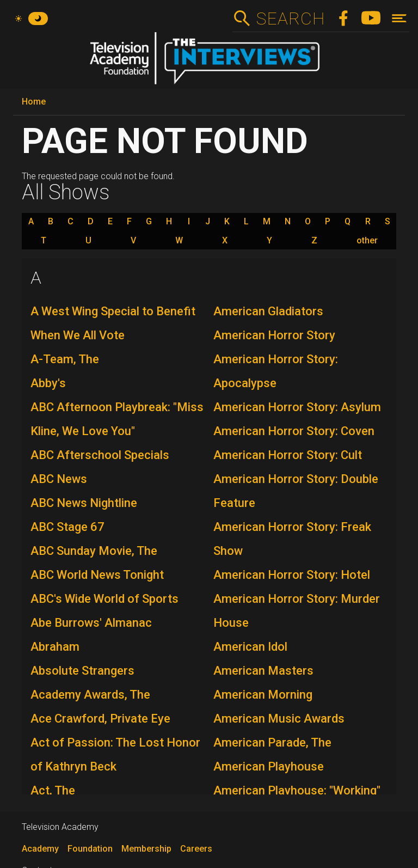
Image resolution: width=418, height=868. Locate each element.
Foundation (90, 849)
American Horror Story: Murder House (297, 611)
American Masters (263, 671)
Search (290, 19)
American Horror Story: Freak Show (292, 539)
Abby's (48, 383)
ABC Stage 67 (67, 527)
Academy (40, 849)
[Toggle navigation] (399, 18)
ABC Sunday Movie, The (94, 551)
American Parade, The (272, 742)
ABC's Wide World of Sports (104, 599)
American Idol (250, 647)
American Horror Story (274, 335)
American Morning (263, 695)
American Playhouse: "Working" (297, 790)
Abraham (55, 647)
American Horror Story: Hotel (292, 575)
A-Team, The (65, 359)
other (367, 241)
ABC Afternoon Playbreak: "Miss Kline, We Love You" (117, 419)
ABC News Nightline (84, 503)
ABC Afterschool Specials (100, 455)
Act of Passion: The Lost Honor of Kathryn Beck (115, 754)
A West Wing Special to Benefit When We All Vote (113, 323)
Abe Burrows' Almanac (91, 623)
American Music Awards (279, 719)
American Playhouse (269, 766)
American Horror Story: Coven (294, 431)
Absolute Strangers (82, 671)
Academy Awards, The (90, 695)
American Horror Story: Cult (288, 455)
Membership (146, 849)
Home (34, 102)
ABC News (59, 479)
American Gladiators (268, 311)
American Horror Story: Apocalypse (276, 371)
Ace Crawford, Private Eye (100, 719)
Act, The (53, 790)
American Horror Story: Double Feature (296, 491)
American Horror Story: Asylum (297, 407)
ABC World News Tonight (97, 575)
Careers (196, 849)
